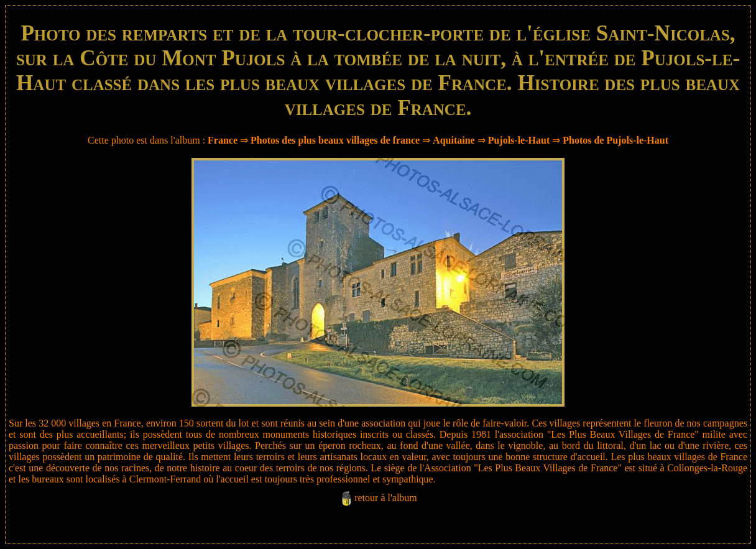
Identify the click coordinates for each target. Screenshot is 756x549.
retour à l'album (386, 498)
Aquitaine (454, 140)
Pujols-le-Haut (519, 140)
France (223, 140)
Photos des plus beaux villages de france (335, 140)
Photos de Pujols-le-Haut (615, 140)
